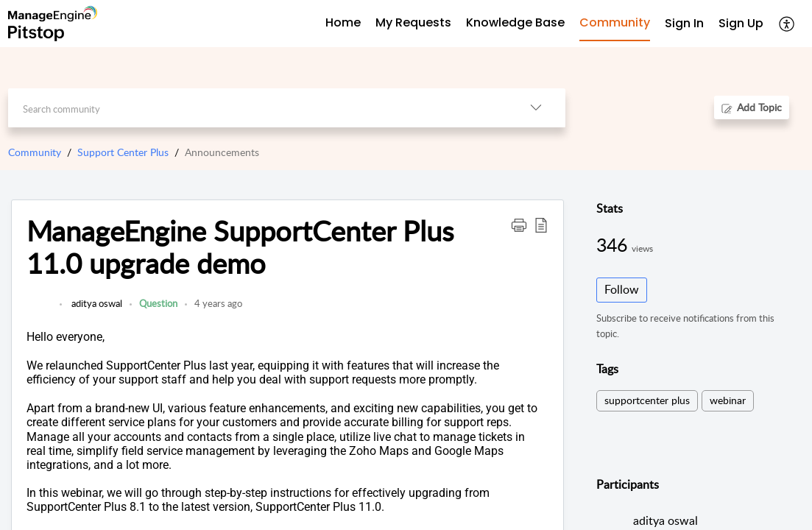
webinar (728, 400)
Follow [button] (622, 289)
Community (35, 152)
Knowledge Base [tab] (515, 22)
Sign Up (741, 23)
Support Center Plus (123, 152)
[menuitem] (684, 24)
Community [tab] (615, 22)
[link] (39, 311)
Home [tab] (343, 22)
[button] (787, 24)
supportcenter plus (647, 400)
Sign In (684, 23)
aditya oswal (96, 303)
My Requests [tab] (413, 22)
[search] (257, 108)
